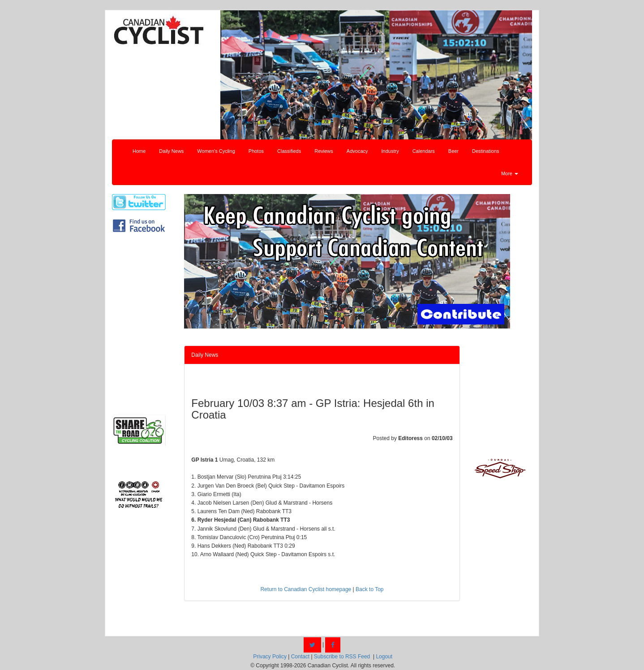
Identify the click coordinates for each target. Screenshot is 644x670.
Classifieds (289, 151)
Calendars (424, 151)
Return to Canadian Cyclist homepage (306, 589)
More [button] (510, 173)
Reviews (324, 151)
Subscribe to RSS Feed (342, 657)
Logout (384, 657)
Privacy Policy (270, 657)
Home (139, 151)
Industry (390, 151)
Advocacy (357, 151)
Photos (256, 151)
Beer (453, 151)
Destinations (486, 151)
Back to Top (369, 589)
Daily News (171, 151)
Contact (300, 657)
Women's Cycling (216, 151)
